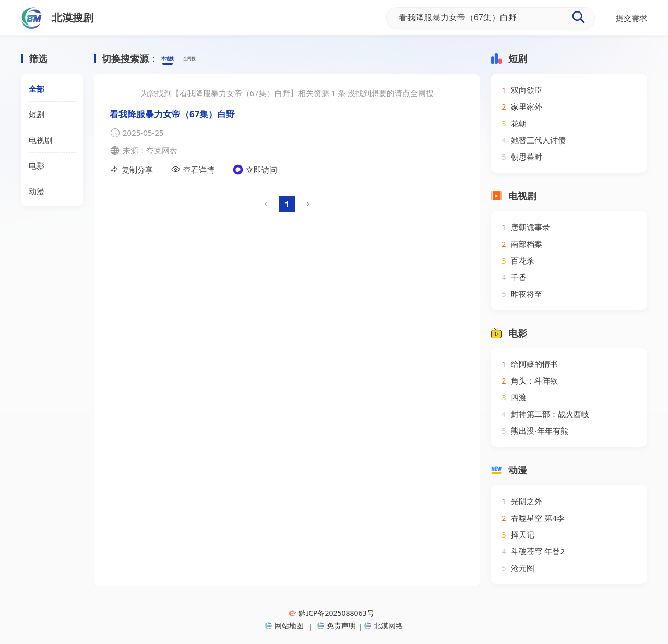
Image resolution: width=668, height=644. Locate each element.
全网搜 (206, 59)
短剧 (37, 114)
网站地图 (284, 625)
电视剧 (40, 140)
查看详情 (193, 169)
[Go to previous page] (266, 204)
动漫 (37, 191)
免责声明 (337, 625)
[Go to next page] (308, 204)
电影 (37, 165)
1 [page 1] (287, 204)
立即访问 (255, 170)
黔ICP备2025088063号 (331, 613)
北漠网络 (384, 625)
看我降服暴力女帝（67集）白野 (172, 114)
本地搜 (173, 59)
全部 (37, 89)
